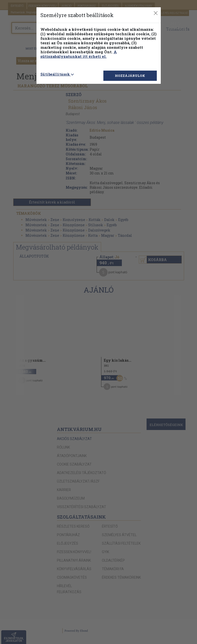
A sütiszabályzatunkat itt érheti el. (79, 54)
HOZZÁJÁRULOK (130, 76)
